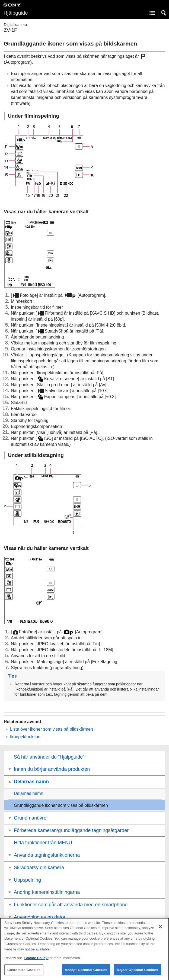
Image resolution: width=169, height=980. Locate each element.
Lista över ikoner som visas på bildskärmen (52, 729)
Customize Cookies (24, 973)
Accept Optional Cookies (86, 973)
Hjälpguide (16, 13)
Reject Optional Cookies (137, 973)
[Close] (160, 930)
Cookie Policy (36, 961)
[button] (164, 13)
